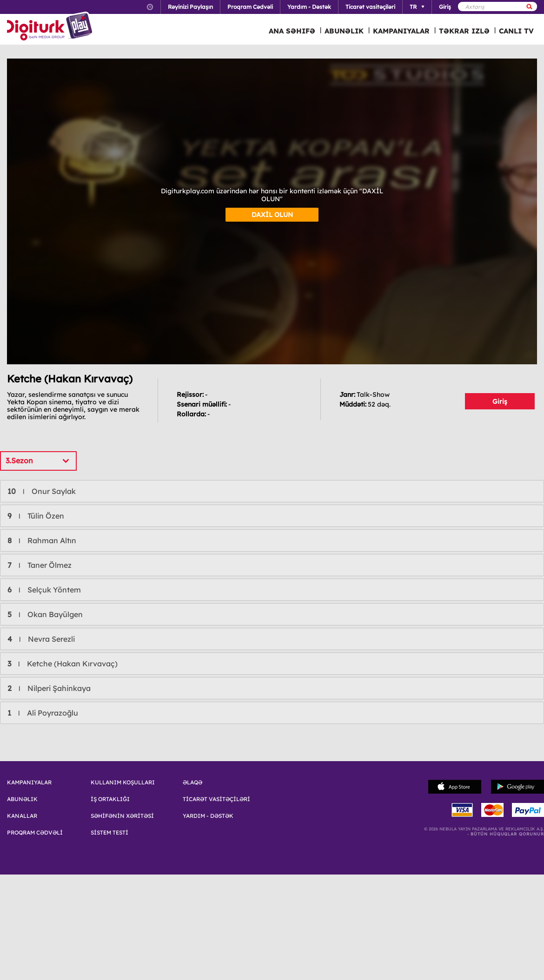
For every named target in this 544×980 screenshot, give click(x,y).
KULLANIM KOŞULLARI (123, 783)
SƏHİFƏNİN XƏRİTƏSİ (122, 816)
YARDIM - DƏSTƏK (208, 816)
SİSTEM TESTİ (109, 833)
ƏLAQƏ (192, 783)
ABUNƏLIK (344, 31)
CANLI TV (516, 31)
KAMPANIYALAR (401, 31)
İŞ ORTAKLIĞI (110, 799)
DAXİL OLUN (272, 215)
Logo (51, 27)
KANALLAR (22, 816)
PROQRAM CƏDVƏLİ (35, 833)
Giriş (500, 401)
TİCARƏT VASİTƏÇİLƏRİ (216, 799)
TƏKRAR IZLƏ (464, 31)
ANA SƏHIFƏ (292, 31)
